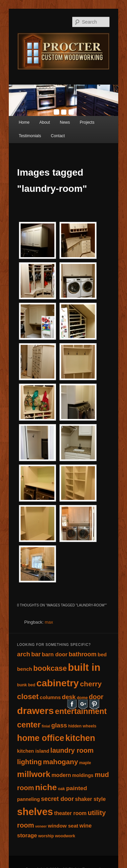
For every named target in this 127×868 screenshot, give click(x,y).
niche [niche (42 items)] (46, 787)
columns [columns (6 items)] (50, 697)
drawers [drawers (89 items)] (36, 711)
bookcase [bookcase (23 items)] (50, 668)
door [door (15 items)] (96, 697)
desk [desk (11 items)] (69, 697)
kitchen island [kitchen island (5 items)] (33, 751)
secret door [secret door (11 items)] (57, 799)
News (65, 122)
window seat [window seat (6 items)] (63, 826)
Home (24, 122)
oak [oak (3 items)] (61, 789)
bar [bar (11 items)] (36, 654)
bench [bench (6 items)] (25, 669)
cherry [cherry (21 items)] (91, 684)
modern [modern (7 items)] (61, 775)
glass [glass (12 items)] (59, 725)
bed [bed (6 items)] (102, 654)
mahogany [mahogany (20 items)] (60, 762)
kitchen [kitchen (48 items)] (80, 738)
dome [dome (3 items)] (82, 698)
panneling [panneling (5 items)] (29, 799)
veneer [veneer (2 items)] (41, 826)
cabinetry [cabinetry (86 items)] (58, 683)
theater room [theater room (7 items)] (70, 813)
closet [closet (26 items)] (28, 697)
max (49, 622)
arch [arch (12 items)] (24, 654)
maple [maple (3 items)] (85, 763)
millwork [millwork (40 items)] (34, 774)
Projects (87, 122)
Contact (58, 136)
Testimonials (30, 136)
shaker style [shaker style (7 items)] (90, 799)
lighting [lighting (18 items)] (30, 762)
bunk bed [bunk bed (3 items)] (26, 685)
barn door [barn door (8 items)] (55, 654)
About (45, 122)
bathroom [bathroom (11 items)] (82, 654)
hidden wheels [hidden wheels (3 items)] (82, 726)
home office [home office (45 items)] (41, 738)
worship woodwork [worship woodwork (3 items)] (57, 836)
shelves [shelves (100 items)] (35, 812)
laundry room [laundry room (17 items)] (72, 750)
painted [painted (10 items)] (77, 788)
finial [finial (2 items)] (46, 726)
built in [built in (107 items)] (84, 667)
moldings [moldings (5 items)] (83, 775)
